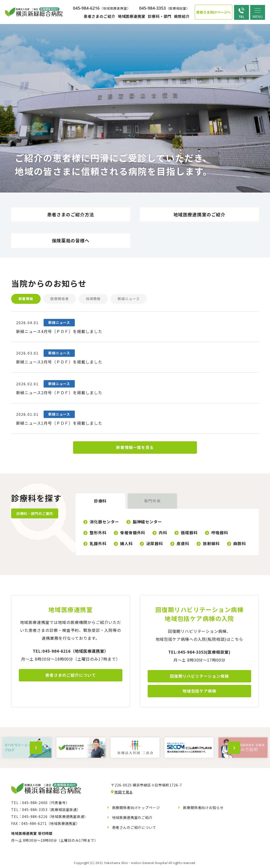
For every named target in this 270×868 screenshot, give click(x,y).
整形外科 (98, 533)
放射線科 (211, 544)
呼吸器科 (220, 533)
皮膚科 (183, 544)
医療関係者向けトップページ (136, 808)
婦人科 (126, 544)
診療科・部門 (160, 16)
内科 (163, 533)
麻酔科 (240, 544)
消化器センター (104, 522)
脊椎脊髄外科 (133, 533)
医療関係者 (60, 299)
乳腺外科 (98, 544)
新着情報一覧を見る (135, 448)
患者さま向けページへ (214, 12)
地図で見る (124, 793)
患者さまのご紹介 (99, 16)
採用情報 (94, 299)
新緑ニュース (129, 299)
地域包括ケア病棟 (199, 692)
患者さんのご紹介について (134, 828)
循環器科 (189, 533)
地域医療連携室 (132, 16)
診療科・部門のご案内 (35, 514)
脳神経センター (148, 522)
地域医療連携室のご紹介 (132, 818)
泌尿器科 (155, 544)
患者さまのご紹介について (71, 676)
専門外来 (152, 502)
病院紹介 (182, 16)
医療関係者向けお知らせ (203, 808)
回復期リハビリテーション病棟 (199, 677)
